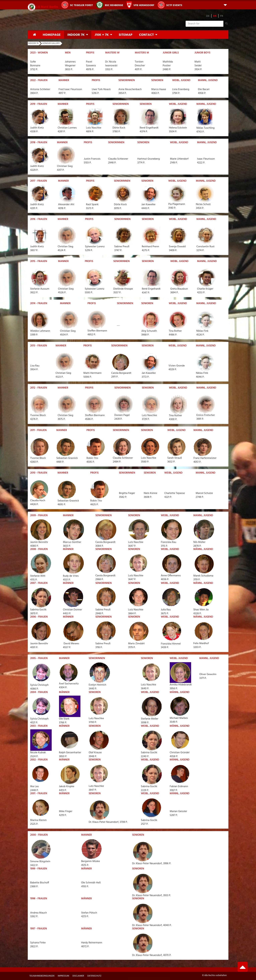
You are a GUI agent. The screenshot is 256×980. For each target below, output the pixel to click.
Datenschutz (94, 976)
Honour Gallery (51, 43)
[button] (225, 5)
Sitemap (125, 35)
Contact (146, 35)
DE (208, 16)
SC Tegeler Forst (77, 5)
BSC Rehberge (110, 5)
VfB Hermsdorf (140, 5)
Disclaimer (78, 976)
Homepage (52, 35)
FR (222, 16)
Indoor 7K (76, 35)
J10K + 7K (102, 35)
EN (215, 16)
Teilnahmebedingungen (42, 976)
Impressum (63, 976)
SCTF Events (170, 5)
